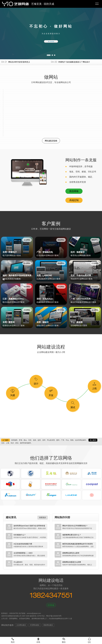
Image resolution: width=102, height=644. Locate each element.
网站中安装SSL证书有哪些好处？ (75, 526)
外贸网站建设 (35, 625)
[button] (49, 55)
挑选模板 (74, 191)
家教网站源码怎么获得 (71, 553)
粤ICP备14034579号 (54, 616)
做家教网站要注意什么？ (72, 535)
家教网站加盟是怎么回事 (72, 562)
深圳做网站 (13, 618)
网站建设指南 (51, 141)
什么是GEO (18, 562)
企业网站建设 (21, 625)
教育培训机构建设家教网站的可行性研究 (78, 544)
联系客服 (51, 605)
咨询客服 (51, 41)
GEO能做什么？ (20, 535)
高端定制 (74, 200)
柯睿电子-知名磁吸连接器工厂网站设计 (74, 62)
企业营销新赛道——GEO (23, 553)
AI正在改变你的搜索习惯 (23, 544)
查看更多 (43, 518)
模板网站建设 (48, 625)
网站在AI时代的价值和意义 (19, 62)
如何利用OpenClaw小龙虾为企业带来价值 (29, 526)
